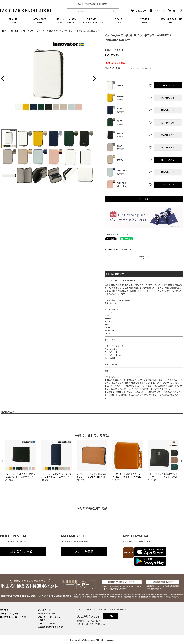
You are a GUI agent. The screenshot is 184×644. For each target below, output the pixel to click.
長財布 (30, 31)
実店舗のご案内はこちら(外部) (51, 627)
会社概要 (4, 610)
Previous (5, 79)
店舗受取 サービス (23, 552)
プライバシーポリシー (11, 614)
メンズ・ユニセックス (16, 31)
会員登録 (42, 620)
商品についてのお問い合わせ (119, 249)
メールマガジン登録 (46, 623)
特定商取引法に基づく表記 (13, 617)
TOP (4, 31)
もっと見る (144, 256)
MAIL (110, 616)
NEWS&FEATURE (171, 21)
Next (92, 79)
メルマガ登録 (84, 552)
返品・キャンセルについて (49, 617)
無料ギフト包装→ (114, 68)
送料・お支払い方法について (50, 613)
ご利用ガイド (45, 610)
